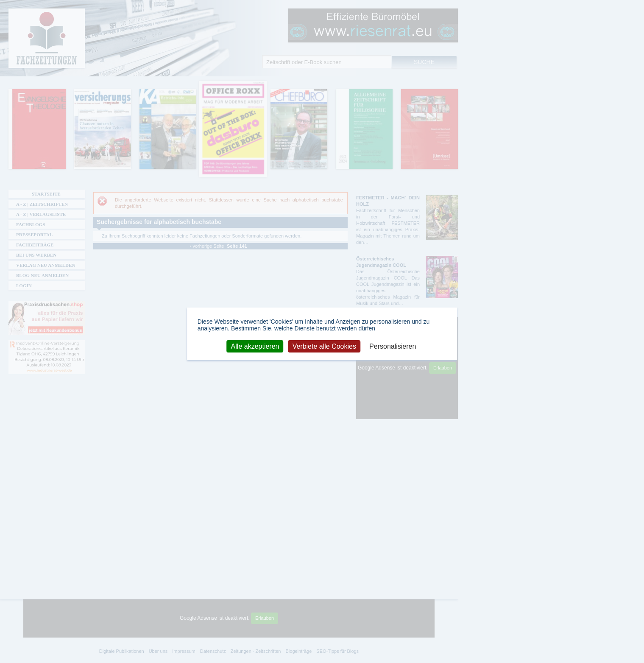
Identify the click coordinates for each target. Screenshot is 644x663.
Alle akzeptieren (255, 346)
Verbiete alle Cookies (324, 346)
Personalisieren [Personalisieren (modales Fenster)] (393, 346)
